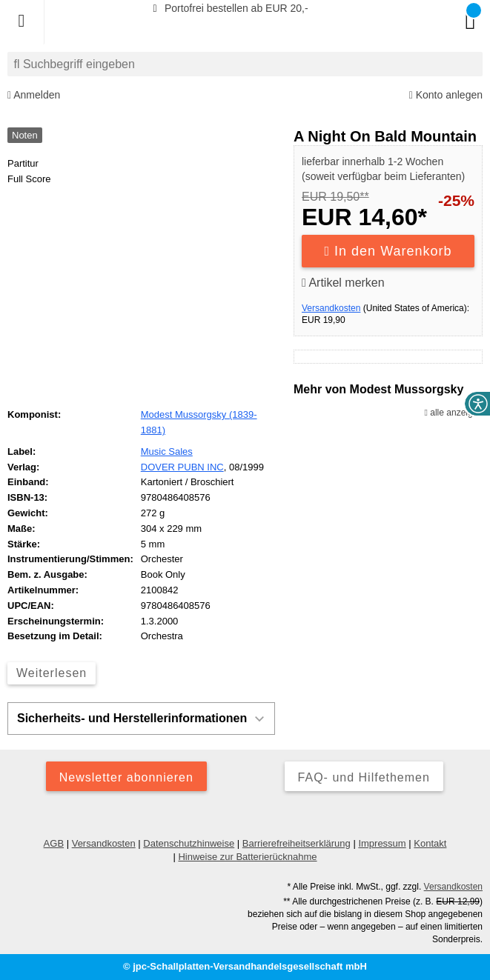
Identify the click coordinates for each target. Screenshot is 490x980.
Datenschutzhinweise (189, 843)
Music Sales (167, 451)
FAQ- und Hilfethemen (364, 777)
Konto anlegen (446, 95)
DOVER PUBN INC (182, 467)
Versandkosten (331, 308)
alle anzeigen (454, 413)
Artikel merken (343, 283)
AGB (54, 843)
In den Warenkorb (388, 251)
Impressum (382, 843)
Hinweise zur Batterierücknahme (247, 857)
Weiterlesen (52, 673)
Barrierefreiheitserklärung (297, 843)
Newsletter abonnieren (126, 777)
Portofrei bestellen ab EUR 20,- (228, 8)
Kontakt (430, 843)
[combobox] (245, 64)
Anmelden (34, 95)
